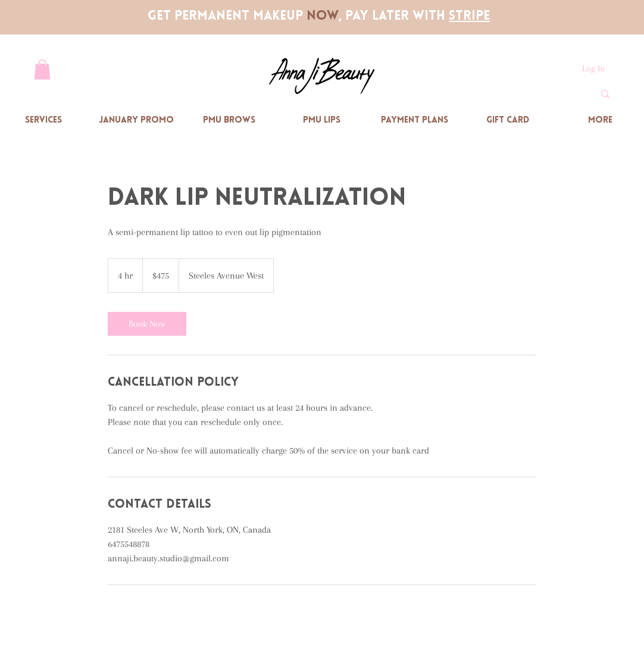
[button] (42, 69)
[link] (147, 324)
